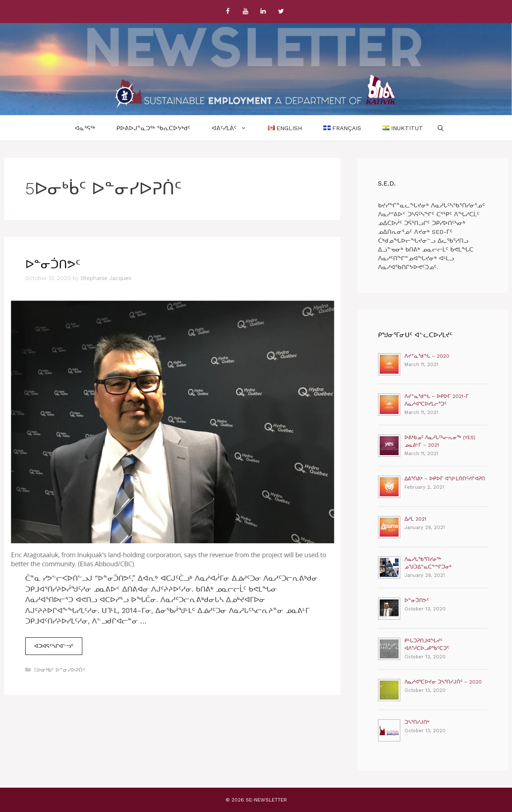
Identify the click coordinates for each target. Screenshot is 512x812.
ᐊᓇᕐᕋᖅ (85, 128)
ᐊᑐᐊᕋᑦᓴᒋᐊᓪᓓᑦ (58, 645)
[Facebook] (228, 12)
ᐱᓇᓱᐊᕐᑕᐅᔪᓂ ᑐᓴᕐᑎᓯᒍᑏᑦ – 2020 (443, 682)
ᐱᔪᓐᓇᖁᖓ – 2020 (427, 356)
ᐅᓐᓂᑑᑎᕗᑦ (53, 265)
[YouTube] (246, 12)
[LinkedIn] (263, 12)
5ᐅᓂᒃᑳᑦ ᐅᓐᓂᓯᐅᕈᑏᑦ (59, 670)
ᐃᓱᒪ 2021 (415, 519)
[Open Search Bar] (441, 128)
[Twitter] (281, 12)
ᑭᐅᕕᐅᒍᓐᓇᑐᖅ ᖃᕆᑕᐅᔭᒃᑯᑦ (153, 128)
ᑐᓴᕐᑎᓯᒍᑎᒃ (417, 722)
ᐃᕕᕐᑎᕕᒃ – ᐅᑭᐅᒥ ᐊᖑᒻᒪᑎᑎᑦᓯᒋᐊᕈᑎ (445, 479)
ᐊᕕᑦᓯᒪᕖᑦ (234, 128)
